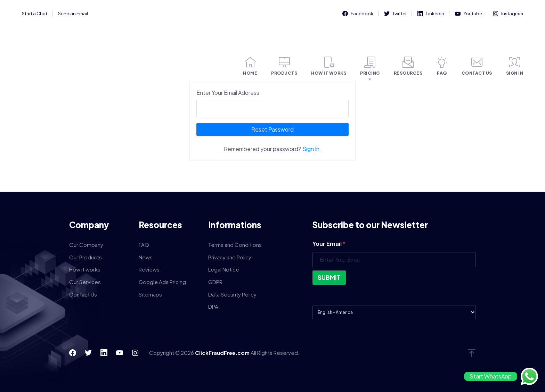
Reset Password (272, 129)
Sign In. (312, 149)
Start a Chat (35, 14)
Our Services (85, 282)
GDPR (215, 282)
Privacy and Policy (230, 257)
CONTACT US (477, 66)
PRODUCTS (284, 66)
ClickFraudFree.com (223, 353)
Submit (329, 277)
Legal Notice (224, 269)
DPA (213, 306)
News (146, 257)
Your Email (329, 244)
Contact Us (83, 294)
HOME (250, 66)
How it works (85, 269)
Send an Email (73, 14)
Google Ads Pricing (162, 282)
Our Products (86, 257)
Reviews (149, 269)
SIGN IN (515, 66)
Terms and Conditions (235, 245)
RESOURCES (408, 66)
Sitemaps (150, 294)
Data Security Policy (232, 294)
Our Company (86, 245)
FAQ (442, 66)
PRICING (370, 66)
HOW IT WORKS (329, 66)
